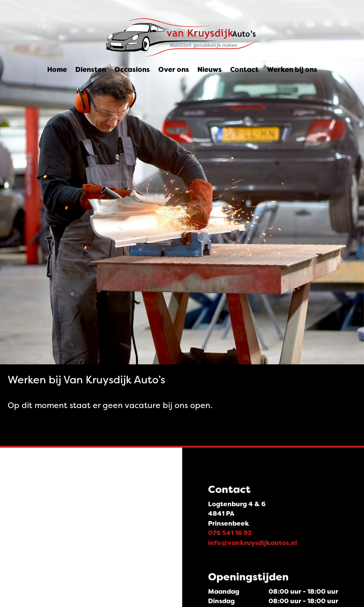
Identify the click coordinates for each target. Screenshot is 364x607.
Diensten (91, 70)
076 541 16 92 (230, 533)
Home (57, 70)
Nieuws (210, 70)
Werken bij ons (292, 70)
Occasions (132, 70)
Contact (244, 70)
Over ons (174, 70)
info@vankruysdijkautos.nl (253, 543)
